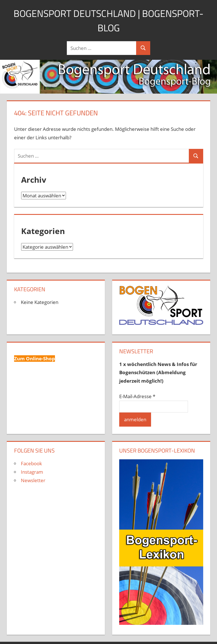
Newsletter (33, 480)
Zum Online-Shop (35, 359)
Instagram (32, 472)
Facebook (31, 463)
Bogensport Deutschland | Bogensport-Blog (108, 20)
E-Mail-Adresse (137, 396)
